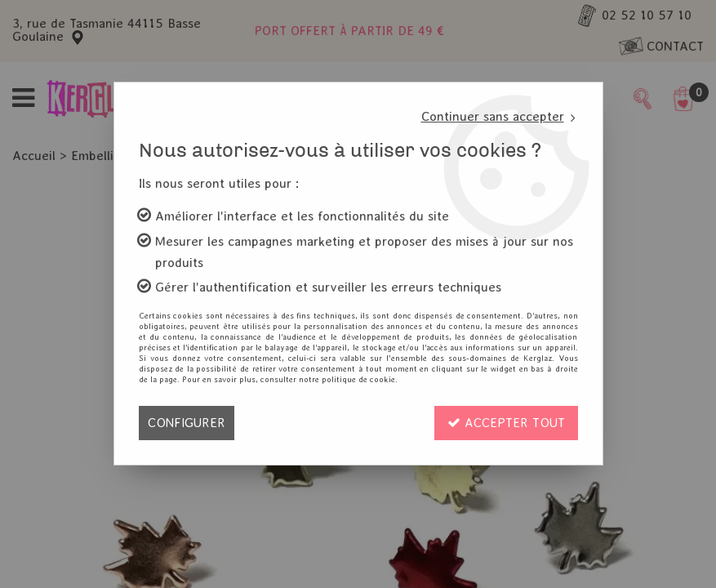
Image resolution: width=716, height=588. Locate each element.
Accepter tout (506, 423)
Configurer (187, 423)
